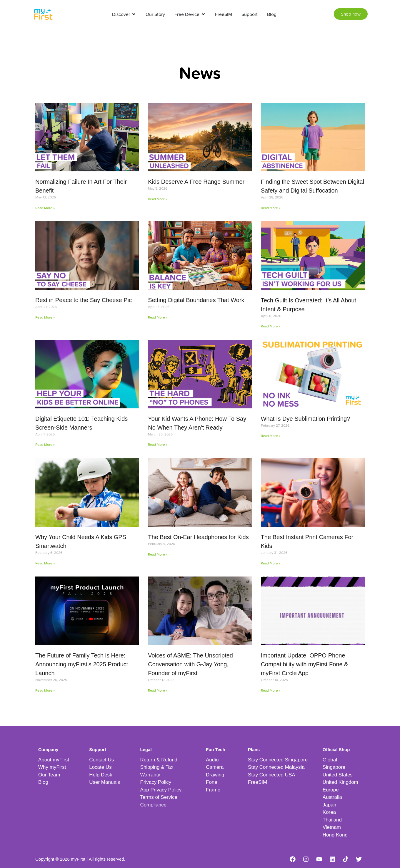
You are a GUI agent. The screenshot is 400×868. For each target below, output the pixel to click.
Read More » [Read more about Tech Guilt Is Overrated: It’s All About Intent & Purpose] (271, 326)
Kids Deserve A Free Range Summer (196, 182)
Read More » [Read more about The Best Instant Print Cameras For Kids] (271, 563)
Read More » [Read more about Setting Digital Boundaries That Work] (158, 317)
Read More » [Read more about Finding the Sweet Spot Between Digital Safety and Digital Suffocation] (271, 208)
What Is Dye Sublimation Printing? (305, 419)
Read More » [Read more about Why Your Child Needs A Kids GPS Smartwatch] (45, 563)
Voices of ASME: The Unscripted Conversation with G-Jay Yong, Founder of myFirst (190, 664)
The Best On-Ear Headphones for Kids (198, 537)
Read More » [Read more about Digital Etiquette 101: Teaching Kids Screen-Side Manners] (45, 444)
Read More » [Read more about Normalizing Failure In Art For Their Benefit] (45, 208)
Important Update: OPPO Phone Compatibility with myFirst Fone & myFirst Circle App (305, 664)
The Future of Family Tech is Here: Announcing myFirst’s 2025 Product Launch (82, 664)
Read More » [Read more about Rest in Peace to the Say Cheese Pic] (45, 317)
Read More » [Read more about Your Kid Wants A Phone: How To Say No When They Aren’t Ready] (158, 444)
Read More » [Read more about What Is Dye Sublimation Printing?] (271, 436)
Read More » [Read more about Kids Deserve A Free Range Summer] (158, 199)
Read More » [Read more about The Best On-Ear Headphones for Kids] (158, 554)
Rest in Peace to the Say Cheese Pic (84, 300)
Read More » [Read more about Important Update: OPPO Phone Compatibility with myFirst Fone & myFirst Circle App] (271, 690)
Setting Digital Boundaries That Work (196, 300)
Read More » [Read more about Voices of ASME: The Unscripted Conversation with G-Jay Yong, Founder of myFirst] (158, 690)
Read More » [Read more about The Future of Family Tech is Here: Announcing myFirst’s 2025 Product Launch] (45, 690)
